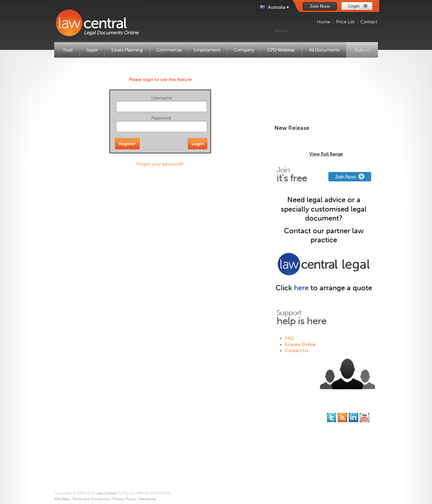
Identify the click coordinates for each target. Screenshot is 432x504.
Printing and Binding (212, 427)
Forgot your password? (160, 164)
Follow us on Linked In (353, 418)
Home (324, 22)
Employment (78, 446)
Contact (369, 22)
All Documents (80, 464)
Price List (345, 22)
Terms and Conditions (214, 440)
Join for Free (149, 415)
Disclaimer (202, 452)
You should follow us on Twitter (332, 418)
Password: (162, 118)
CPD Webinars (80, 458)
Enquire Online (300, 344)
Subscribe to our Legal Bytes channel (364, 418)
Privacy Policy (205, 446)
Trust (71, 421)
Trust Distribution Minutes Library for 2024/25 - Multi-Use (323, 141)
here (301, 288)
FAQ (290, 338)
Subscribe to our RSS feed (342, 418)
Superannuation (81, 427)
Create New (324, 80)
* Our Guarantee (208, 421)
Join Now (320, 6)
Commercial (78, 440)
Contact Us (297, 351)
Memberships (150, 421)
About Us (201, 415)
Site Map (200, 434)
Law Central (107, 493)
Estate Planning (81, 434)
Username (162, 98)
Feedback (273, 427)
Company (75, 452)
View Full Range (326, 154)
